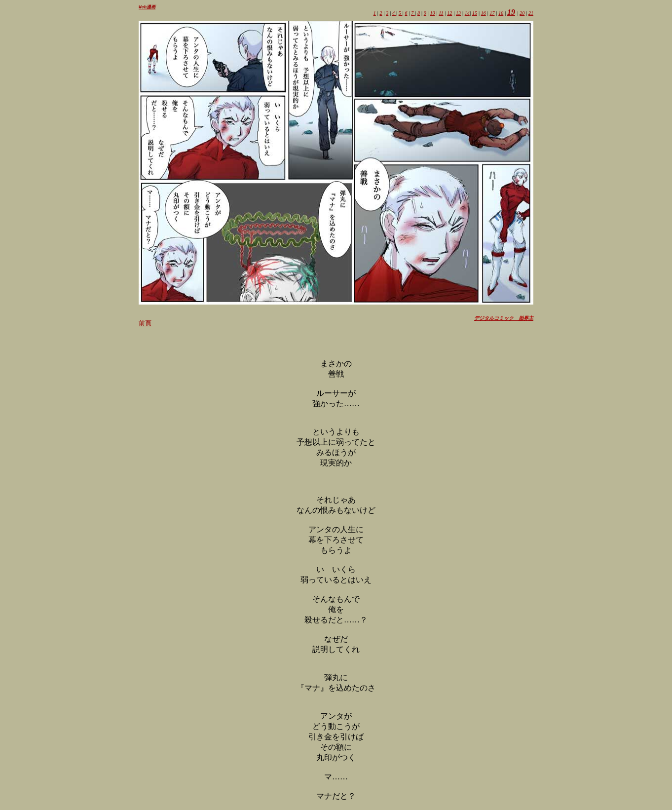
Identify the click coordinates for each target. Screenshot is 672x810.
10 (432, 14)
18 (501, 14)
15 (475, 14)
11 (441, 14)
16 (484, 14)
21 (531, 14)
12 (449, 14)
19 (511, 13)
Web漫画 (147, 7)
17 (492, 14)
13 (458, 14)
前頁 (145, 324)
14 (467, 14)
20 (522, 14)
